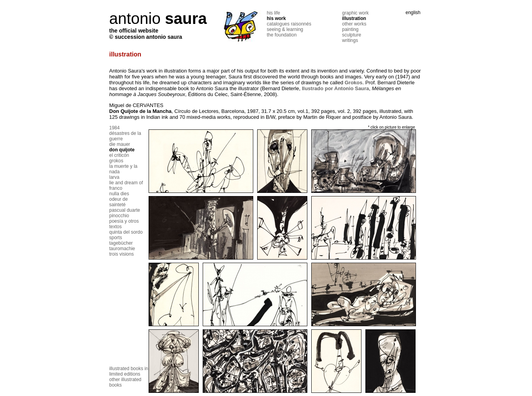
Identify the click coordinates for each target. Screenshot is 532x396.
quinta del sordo (126, 232)
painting (350, 29)
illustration (354, 18)
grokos (116, 161)
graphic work (356, 13)
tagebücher (121, 243)
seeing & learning (285, 29)
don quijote (122, 150)
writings (350, 40)
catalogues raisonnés (289, 24)
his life (274, 13)
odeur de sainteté (119, 202)
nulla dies (119, 194)
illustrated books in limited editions (129, 371)
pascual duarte (125, 210)
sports (116, 238)
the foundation (282, 35)
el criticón (119, 155)
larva (114, 177)
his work (277, 18)
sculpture (352, 35)
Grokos (354, 83)
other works (354, 24)
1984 (115, 128)
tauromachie (122, 249)
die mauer (120, 144)
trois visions (122, 254)
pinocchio (119, 216)
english (413, 13)
